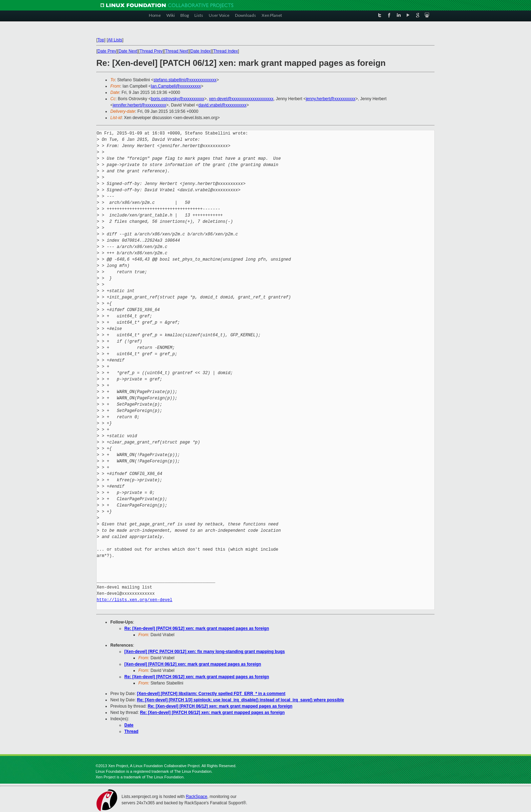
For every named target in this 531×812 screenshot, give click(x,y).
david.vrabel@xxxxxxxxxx (223, 105)
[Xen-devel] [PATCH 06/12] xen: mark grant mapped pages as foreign (193, 664)
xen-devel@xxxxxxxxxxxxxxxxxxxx (241, 99)
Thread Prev (151, 51)
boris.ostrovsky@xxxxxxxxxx (178, 99)
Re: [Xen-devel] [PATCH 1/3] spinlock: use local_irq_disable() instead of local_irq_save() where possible (240, 700)
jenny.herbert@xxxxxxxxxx (330, 99)
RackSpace (196, 797)
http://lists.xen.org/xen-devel (135, 600)
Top (101, 40)
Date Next (128, 51)
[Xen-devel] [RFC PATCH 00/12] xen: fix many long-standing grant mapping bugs (205, 652)
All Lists (115, 40)
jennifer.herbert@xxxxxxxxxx (139, 105)
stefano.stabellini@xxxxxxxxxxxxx (185, 80)
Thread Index (226, 51)
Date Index (201, 51)
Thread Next (177, 51)
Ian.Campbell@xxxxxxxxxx (176, 86)
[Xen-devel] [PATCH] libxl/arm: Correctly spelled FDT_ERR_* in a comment (211, 694)
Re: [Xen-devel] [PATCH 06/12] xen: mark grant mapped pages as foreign (197, 628)
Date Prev (107, 51)
